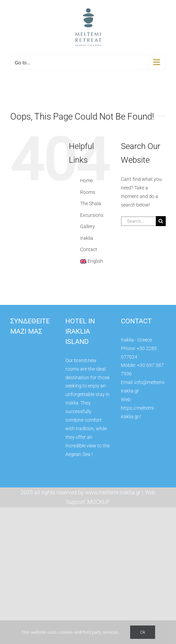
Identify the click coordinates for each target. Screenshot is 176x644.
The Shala (91, 203)
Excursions (92, 215)
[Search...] (138, 221)
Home (86, 181)
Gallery (87, 226)
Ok (143, 632)
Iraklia (87, 238)
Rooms (88, 192)
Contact (89, 249)
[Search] (161, 221)
